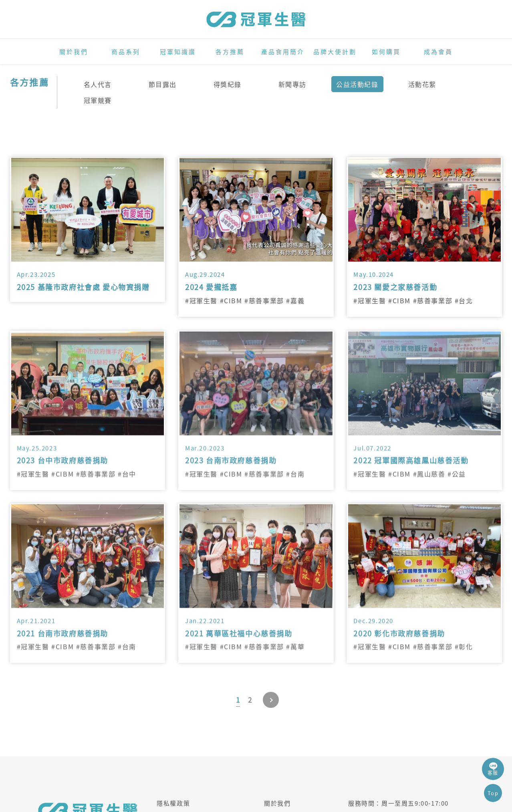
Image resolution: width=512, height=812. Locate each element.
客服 (493, 769)
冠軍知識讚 (178, 52)
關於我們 (74, 52)
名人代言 (98, 84)
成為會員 (438, 52)
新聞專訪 (292, 84)
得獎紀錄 (228, 84)
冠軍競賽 (98, 100)
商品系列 (126, 52)
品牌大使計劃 (335, 52)
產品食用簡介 (283, 52)
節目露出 (163, 84)
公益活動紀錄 (357, 84)
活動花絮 (422, 84)
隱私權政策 (173, 803)
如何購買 (386, 52)
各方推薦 (230, 52)
